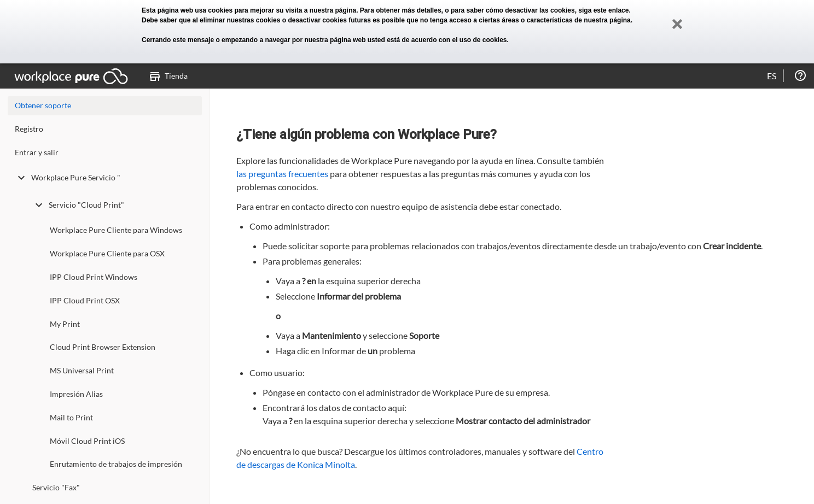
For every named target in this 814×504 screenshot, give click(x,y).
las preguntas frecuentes (282, 174)
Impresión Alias (76, 394)
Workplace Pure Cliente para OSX (107, 253)
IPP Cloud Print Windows (94, 277)
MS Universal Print (82, 370)
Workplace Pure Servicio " (68, 178)
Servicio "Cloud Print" (78, 205)
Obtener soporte (43, 105)
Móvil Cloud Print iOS (87, 441)
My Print (65, 324)
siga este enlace (603, 10)
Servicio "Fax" (56, 487)
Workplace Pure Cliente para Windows (116, 230)
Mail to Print (71, 417)
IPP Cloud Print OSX (85, 300)
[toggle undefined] (21, 178)
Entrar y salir (37, 152)
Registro (29, 129)
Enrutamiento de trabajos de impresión (116, 464)
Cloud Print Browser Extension (103, 347)
